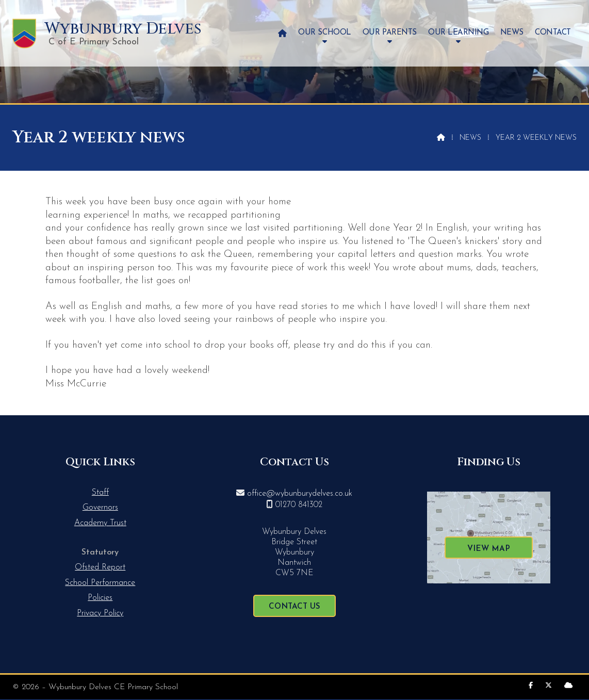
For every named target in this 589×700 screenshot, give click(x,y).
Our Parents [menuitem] (390, 33)
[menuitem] (282, 33)
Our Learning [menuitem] (458, 33)
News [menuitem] (512, 33)
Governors (100, 508)
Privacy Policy (100, 613)
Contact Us (294, 607)
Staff (100, 493)
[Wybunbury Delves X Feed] (549, 686)
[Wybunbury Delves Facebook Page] (531, 686)
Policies (100, 598)
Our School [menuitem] (324, 33)
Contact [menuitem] (553, 33)
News (470, 138)
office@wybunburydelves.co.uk (300, 494)
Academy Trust (100, 523)
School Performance (100, 583)
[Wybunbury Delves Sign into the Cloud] (568, 686)
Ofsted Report (100, 567)
